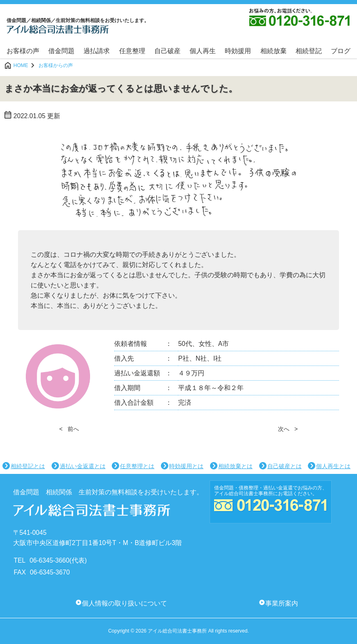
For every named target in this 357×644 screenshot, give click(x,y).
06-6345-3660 (49, 560)
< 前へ (69, 429)
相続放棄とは (235, 466)
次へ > (288, 429)
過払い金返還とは (83, 466)
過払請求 (97, 51)
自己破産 (167, 51)
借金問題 (61, 51)
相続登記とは (28, 466)
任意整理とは (137, 466)
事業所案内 (282, 603)
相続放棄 (273, 51)
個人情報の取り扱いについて (124, 603)
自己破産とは (285, 466)
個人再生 (203, 51)
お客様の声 (23, 51)
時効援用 (238, 51)
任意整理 (132, 51)
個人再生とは (333, 466)
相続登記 (309, 51)
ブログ (341, 51)
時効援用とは (186, 466)
